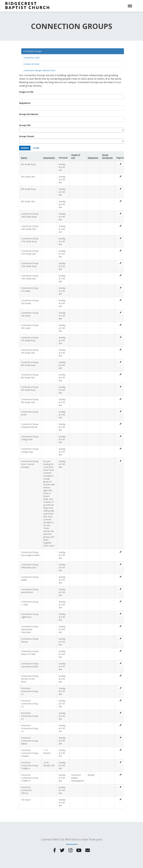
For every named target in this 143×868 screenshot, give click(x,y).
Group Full (25, 125)
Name (24, 158)
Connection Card (31, 58)
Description (49, 158)
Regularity (25, 103)
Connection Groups (33, 51)
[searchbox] (33, 97)
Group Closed (27, 136)
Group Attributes (29, 114)
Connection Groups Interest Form (39, 70)
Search (25, 148)
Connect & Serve (31, 64)
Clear (36, 148)
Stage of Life (26, 92)
